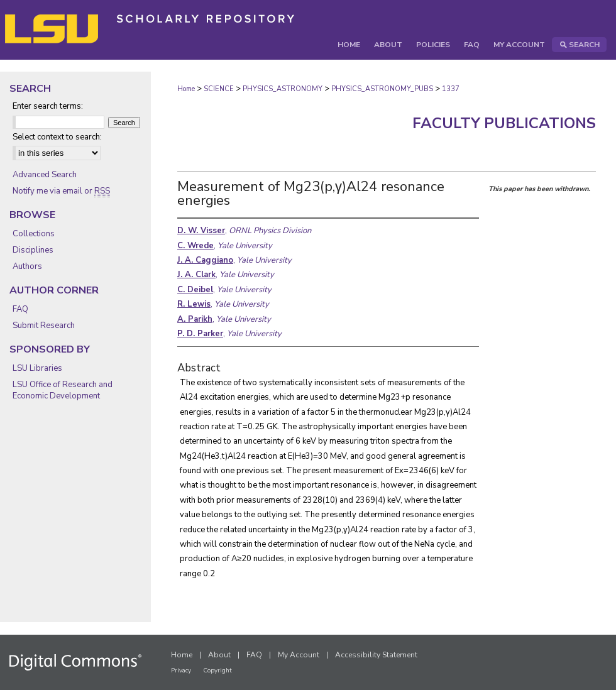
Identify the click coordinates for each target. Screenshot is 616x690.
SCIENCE (219, 89)
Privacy (181, 671)
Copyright (217, 671)
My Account (299, 655)
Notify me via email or (61, 191)
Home (186, 89)
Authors (27, 266)
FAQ (20, 309)
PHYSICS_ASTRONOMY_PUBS (382, 89)
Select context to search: (57, 137)
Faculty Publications (504, 123)
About (219, 655)
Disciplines (33, 250)
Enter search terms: (48, 106)
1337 (451, 89)
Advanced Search (45, 175)
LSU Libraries (37, 368)
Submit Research (44, 326)
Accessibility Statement (376, 655)
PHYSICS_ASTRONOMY (283, 89)
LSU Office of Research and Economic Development (63, 390)
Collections (34, 234)
